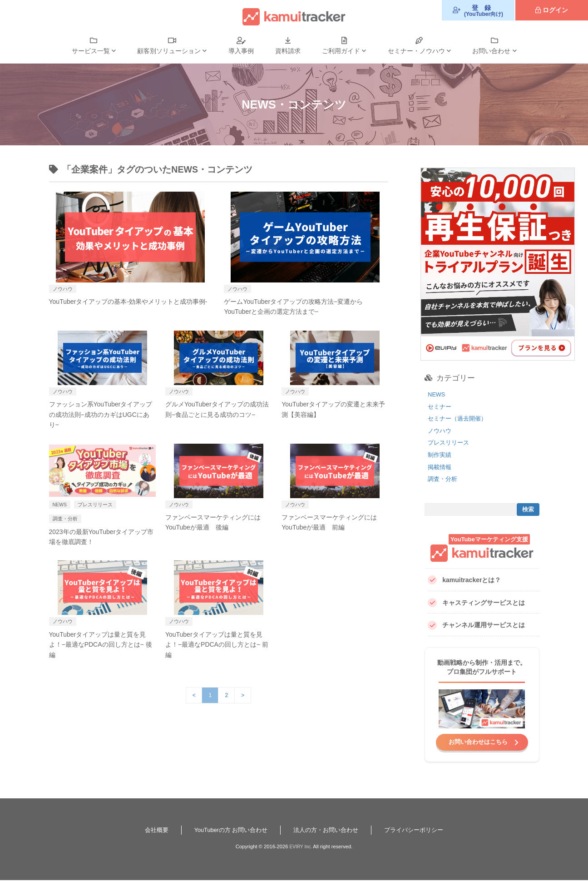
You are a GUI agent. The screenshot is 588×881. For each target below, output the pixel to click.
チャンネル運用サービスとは (476, 626)
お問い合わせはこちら (478, 742)
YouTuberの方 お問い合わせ (227, 831)
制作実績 (440, 455)
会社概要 (148, 831)
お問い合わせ (491, 51)
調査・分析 (444, 479)
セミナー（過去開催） (460, 418)
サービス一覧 (91, 51)
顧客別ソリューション (169, 51)
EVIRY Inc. (301, 847)
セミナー (440, 406)
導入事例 (241, 51)
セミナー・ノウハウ (416, 51)
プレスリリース (450, 442)
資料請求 (288, 51)
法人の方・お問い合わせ (328, 831)
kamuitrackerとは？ (464, 580)
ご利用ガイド (341, 51)
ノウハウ (440, 431)
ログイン (555, 10)
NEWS (437, 394)
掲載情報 (440, 467)
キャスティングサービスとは (476, 603)
